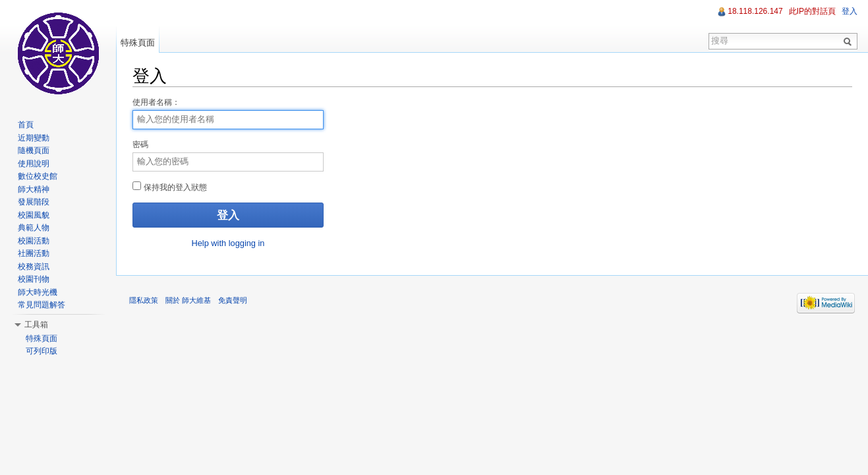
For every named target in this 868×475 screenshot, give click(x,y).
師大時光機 (38, 292)
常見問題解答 (42, 305)
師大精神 (34, 189)
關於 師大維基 (188, 300)
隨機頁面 (34, 150)
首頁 (26, 125)
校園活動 (34, 241)
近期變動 (34, 138)
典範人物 (34, 228)
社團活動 (34, 253)
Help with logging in (228, 243)
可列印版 (42, 351)
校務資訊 (34, 267)
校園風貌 (34, 215)
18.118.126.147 (755, 11)
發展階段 (34, 202)
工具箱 (36, 325)
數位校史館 (38, 176)
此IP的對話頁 (812, 11)
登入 (850, 11)
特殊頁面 (138, 43)
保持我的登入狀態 (170, 186)
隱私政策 (144, 300)
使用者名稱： (156, 102)
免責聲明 (233, 300)
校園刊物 (34, 279)
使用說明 (34, 164)
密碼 (140, 144)
